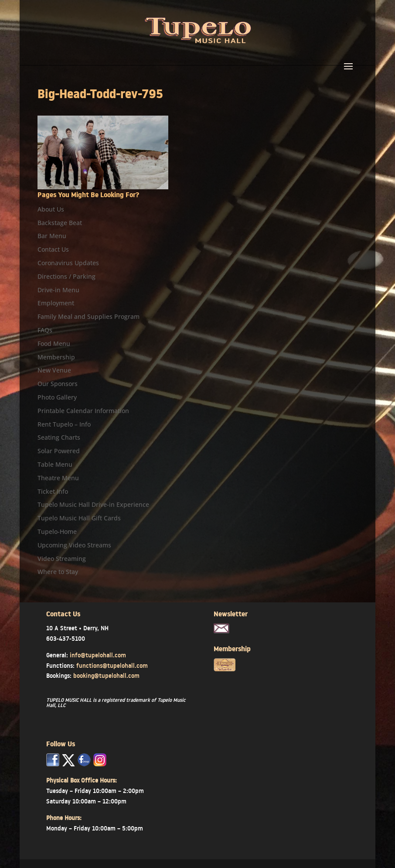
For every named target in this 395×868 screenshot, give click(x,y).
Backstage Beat (60, 223)
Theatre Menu (58, 478)
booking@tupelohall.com (106, 676)
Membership (56, 357)
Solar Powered (59, 451)
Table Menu (55, 464)
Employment (56, 303)
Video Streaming (62, 559)
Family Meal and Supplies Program (89, 316)
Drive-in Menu (58, 290)
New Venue (54, 370)
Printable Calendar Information (83, 411)
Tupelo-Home (57, 531)
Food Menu (54, 343)
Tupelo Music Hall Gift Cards (79, 518)
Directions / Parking (66, 276)
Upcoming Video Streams (74, 545)
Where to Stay (58, 572)
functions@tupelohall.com (112, 666)
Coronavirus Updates (68, 263)
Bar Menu (52, 236)
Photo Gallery (57, 397)
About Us (51, 209)
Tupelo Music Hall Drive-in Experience (93, 504)
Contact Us (53, 249)
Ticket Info (53, 491)
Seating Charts (59, 437)
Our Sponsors (58, 384)
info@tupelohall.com (98, 655)
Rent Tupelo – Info (64, 424)
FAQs (45, 330)
